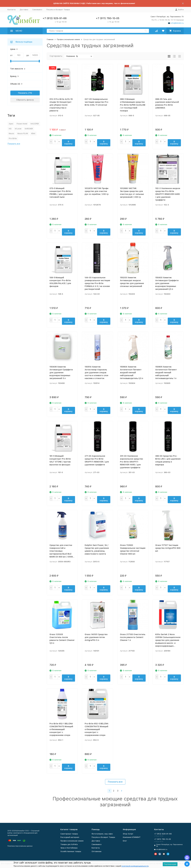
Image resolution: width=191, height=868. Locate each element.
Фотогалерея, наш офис (102, 834)
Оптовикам (96, 851)
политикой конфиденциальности (135, 866)
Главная (50, 39)
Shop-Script (128, 834)
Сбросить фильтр (25, 100)
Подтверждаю (170, 864)
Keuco (11, 133)
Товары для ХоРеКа (69, 844)
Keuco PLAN (23, 133)
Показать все (115, 782)
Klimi (33, 133)
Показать (23, 93)
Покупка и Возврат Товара (58, 10)
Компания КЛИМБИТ (132, 837)
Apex (11, 124)
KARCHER (29, 129)
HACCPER (35, 124)
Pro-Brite (13, 138)
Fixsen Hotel (22, 124)
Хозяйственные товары (71, 851)
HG (10, 129)
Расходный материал (70, 837)
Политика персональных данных (20, 846)
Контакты (12, 10)
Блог (125, 841)
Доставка (24, 10)
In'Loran (18, 129)
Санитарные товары (69, 834)
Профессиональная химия (68, 39)
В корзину (68, 143)
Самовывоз (37, 10)
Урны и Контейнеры (69, 848)
